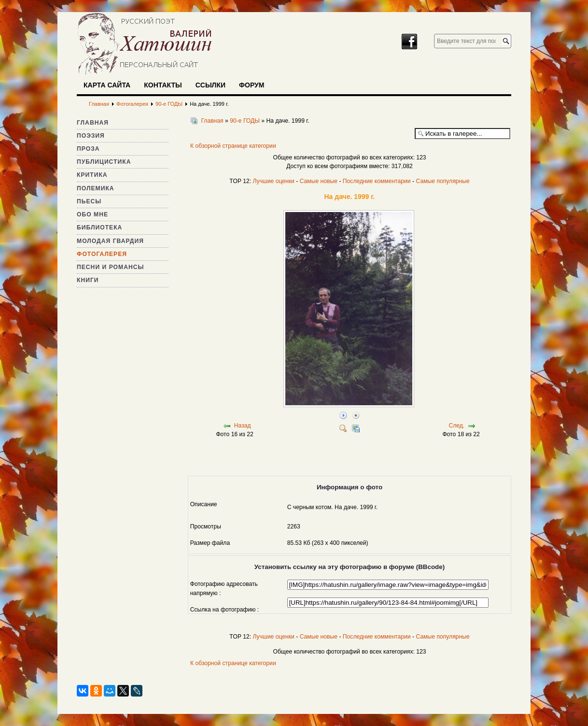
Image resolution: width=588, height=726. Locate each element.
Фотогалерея (102, 254)
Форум (252, 85)
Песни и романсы (110, 267)
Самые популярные (442, 181)
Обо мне (92, 214)
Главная (93, 123)
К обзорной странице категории (233, 146)
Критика (92, 175)
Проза (88, 149)
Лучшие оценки (273, 181)
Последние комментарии (377, 181)
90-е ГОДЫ (245, 121)
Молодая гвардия (110, 241)
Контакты (163, 85)
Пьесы (89, 201)
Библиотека (99, 228)
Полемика (96, 188)
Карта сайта (107, 85)
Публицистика (104, 162)
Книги (88, 280)
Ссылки (210, 85)
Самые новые (319, 181)
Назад (243, 426)
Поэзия (91, 136)
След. (456, 426)
